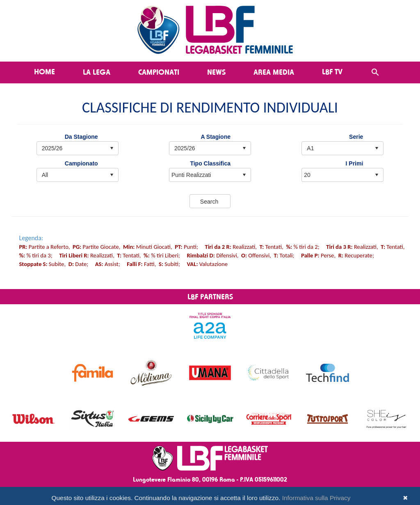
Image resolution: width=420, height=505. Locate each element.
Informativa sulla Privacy (316, 498)
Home (45, 71)
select (244, 175)
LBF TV (332, 71)
